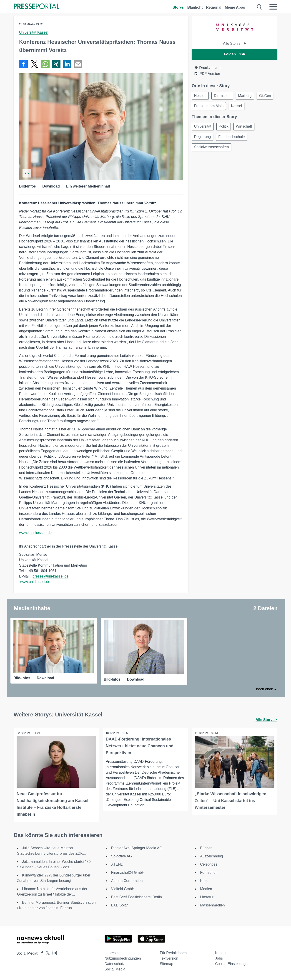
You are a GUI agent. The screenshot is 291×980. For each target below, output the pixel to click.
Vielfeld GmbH (123, 889)
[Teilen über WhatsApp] (45, 64)
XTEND (117, 864)
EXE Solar (120, 905)
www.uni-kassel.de (35, 582)
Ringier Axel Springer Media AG (137, 848)
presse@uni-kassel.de (51, 576)
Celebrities (209, 864)
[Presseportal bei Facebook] (41, 953)
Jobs (219, 958)
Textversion (169, 958)
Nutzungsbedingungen (123, 958)
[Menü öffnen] (273, 7)
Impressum (114, 953)
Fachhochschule (233, 139)
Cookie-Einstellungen (232, 964)
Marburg (248, 96)
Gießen (201, 107)
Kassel (259, 107)
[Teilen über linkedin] (67, 64)
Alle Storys (235, 43)
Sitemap (167, 964)
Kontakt (221, 953)
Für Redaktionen (173, 953)
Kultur (205, 880)
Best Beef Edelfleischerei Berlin (137, 897)
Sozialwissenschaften (212, 150)
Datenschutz (115, 964)
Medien (206, 889)
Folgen (235, 54)
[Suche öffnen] (260, 7)
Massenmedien (212, 905)
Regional (214, 7)
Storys (178, 7)
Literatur (207, 897)
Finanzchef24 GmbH (128, 872)
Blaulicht (195, 7)
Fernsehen (209, 872)
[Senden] (78, 64)
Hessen (201, 96)
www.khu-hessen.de (35, 533)
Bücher (206, 848)
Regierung (203, 139)
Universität (203, 128)
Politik (225, 128)
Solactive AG (122, 856)
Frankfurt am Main (230, 107)
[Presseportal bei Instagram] (53, 952)
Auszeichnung (212, 856)
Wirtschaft (247, 128)
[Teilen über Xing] (56, 64)
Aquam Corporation (127, 880)
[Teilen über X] (34, 64)
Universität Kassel (34, 32)
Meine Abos (235, 7)
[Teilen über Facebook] (23, 64)
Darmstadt (224, 96)
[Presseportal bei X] (46, 953)
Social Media (115, 969)
